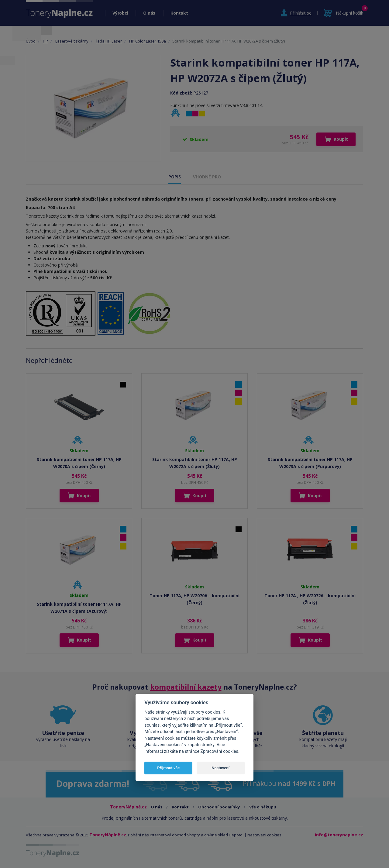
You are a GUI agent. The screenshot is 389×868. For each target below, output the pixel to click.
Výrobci (120, 13)
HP (45, 41)
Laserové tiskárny (72, 41)
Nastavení (220, 768)
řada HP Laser (109, 41)
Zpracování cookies (219, 751)
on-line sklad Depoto (223, 835)
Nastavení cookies (264, 835)
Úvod (31, 41)
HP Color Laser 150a (148, 41)
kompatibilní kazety (186, 687)
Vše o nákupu (263, 807)
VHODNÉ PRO (207, 177)
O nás (149, 13)
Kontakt (179, 13)
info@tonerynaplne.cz (339, 835)
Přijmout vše (168, 768)
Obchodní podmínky (219, 807)
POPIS (175, 177)
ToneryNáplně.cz (108, 835)
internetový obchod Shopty (175, 835)
